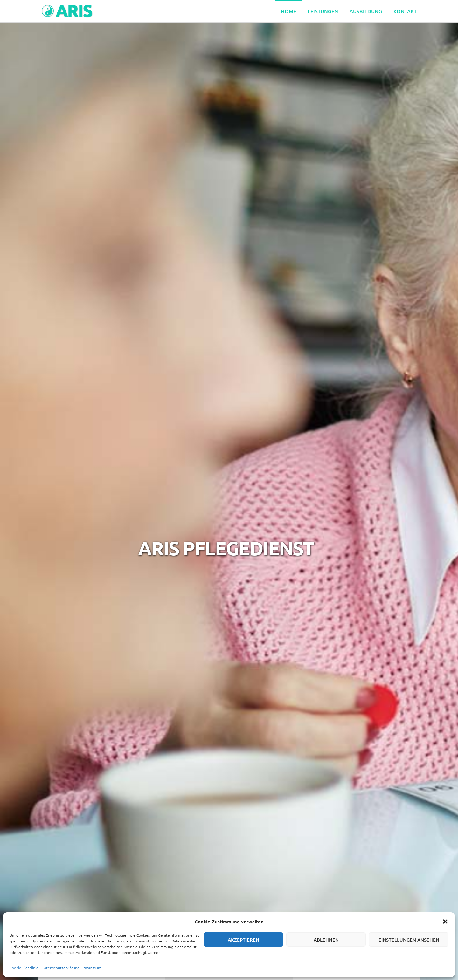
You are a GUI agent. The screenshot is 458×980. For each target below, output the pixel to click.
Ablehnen (326, 940)
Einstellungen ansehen (409, 940)
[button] (445, 922)
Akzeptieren (243, 940)
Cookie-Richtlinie (24, 968)
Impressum (92, 968)
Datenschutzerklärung (61, 968)
